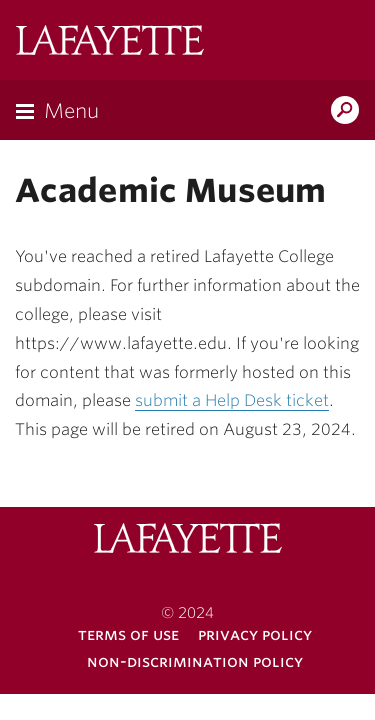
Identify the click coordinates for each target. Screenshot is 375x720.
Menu (71, 111)
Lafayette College (110, 42)
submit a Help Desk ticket (232, 400)
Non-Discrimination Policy (195, 661)
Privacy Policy (255, 634)
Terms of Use (128, 634)
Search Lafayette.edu (345, 112)
